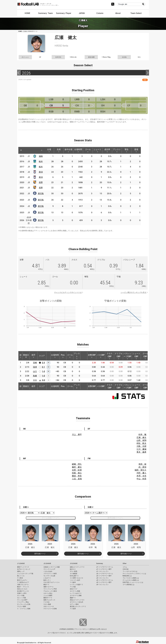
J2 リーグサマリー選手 (104, 576)
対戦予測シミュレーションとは (133, 582)
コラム (125, 567)
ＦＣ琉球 (73, 609)
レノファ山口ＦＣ (76, 593)
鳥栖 (35, 376)
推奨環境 (70, 629)
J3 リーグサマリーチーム (105, 580)
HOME (27, 13)
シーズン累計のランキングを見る (133, 292)
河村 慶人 (141, 473)
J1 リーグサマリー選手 (104, 569)
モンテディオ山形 (49, 576)
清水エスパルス (22, 589)
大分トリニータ (49, 606)
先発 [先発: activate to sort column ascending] (60, 150)
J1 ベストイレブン (102, 571)
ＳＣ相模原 (74, 574)
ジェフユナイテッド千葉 (25, 574)
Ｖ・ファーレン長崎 (24, 609)
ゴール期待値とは (129, 585)
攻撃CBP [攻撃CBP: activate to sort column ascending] (92, 356)
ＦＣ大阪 (73, 587)
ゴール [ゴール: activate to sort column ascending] (91, 150)
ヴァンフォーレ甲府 (50, 589)
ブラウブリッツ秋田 (50, 574)
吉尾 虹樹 (77, 470)
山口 (35, 371)
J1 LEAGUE (21, 563)
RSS (145, 80)
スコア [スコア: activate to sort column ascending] (42, 356)
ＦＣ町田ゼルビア (23, 582)
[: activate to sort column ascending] (26, 150)
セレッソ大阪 (21, 598)
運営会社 (93, 629)
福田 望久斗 (140, 470)
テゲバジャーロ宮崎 (50, 609)
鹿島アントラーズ (23, 567)
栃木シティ (47, 580)
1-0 (43, 371)
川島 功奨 (141, 446)
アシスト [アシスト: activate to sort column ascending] (121, 150)
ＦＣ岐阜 (73, 582)
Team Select (136, 13)
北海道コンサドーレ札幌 (52, 567)
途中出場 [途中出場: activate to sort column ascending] (70, 150)
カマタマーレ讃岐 (76, 596)
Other (125, 563)
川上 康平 (77, 435)
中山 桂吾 (141, 479)
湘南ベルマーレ (49, 587)
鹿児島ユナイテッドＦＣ (78, 606)
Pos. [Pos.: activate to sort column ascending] (63, 356)
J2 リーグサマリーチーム (105, 574)
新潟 (41, 172)
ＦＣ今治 (46, 602)
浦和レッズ (21, 571)
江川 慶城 (141, 449)
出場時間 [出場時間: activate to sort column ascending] (80, 150)
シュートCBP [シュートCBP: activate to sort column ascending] (136, 356)
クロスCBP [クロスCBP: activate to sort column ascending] (110, 356)
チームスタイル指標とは (131, 580)
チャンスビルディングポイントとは (68, 292)
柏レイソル (21, 576)
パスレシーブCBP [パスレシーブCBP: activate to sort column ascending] (127, 356)
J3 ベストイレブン (102, 585)
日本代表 (126, 569)
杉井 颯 (142, 435)
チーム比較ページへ (51, 518)
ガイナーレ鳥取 (75, 591)
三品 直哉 (77, 479)
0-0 (43, 380)
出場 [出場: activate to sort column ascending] (50, 150)
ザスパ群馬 (74, 571)
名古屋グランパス (23, 591)
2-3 (43, 363)
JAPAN (82, 13)
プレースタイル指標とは (131, 578)
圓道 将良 (77, 476)
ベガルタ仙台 (48, 571)
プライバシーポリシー (82, 629)
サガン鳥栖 (47, 604)
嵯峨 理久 (77, 464)
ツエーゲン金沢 (75, 580)
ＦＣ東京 (20, 578)
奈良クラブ (74, 589)
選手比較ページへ (115, 518)
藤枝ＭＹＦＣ (48, 598)
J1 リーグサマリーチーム (105, 567)
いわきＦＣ (47, 578)
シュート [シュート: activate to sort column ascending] (101, 150)
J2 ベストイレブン (102, 578)
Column (100, 13)
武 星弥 (142, 467)
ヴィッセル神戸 (22, 600)
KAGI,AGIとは (127, 576)
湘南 (41, 156)
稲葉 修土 (77, 473)
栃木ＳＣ (73, 569)
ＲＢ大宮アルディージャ (52, 582)
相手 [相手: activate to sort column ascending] (33, 356)
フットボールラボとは (130, 571)
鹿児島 (41, 194)
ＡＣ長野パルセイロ (76, 578)
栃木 (41, 161)
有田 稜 (142, 464)
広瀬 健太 (141, 437)
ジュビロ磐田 (48, 596)
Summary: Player (64, 13)
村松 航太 (141, 443)
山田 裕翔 (141, 440)
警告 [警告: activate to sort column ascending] (131, 150)
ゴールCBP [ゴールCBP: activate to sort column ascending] (145, 356)
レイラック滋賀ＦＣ (76, 585)
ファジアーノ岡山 (23, 602)
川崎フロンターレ (23, 585)
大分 (35, 380)
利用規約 (63, 629)
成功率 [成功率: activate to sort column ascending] (111, 150)
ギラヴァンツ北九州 (76, 602)
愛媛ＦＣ (73, 598)
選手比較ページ (40, 554)
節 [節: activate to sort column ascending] (21, 356)
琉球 (35, 367)
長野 (41, 182)
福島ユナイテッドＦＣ (77, 567)
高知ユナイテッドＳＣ (77, 600)
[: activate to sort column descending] (21, 150)
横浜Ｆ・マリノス (23, 587)
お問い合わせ (101, 629)
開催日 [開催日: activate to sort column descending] (26, 356)
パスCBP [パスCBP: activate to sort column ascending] (101, 356)
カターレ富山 (48, 593)
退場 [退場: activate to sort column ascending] (141, 150)
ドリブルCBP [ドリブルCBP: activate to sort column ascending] (118, 356)
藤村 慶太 (77, 467)
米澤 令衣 (141, 476)
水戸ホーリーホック (24, 569)
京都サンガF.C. (22, 593)
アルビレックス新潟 (50, 591)
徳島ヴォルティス (49, 600)
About (118, 13)
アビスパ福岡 (21, 606)
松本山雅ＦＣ (74, 576)
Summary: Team (46, 13)
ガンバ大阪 (21, 596)
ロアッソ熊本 (74, 604)
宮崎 (35, 363)
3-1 (43, 367)
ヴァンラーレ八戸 (49, 569)
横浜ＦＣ (46, 585)
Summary (100, 563)
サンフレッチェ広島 (24, 604)
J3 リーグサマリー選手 (104, 582)
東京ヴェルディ (22, 580)
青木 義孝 (141, 452)
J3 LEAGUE (74, 563)
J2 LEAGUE (47, 563)
